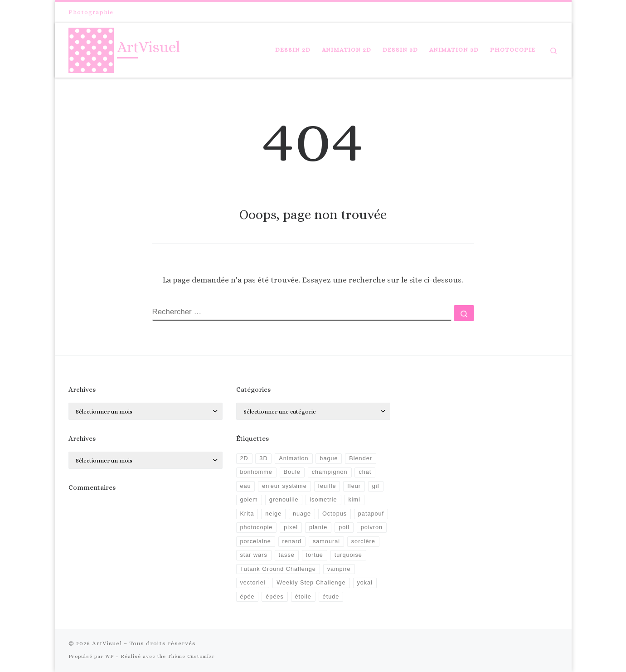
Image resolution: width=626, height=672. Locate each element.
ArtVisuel (107, 643)
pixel (291, 527)
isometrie (323, 500)
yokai (365, 583)
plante (318, 527)
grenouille (284, 500)
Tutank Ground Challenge (278, 569)
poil (344, 527)
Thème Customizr (191, 656)
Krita (247, 514)
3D (263, 458)
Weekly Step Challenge (311, 583)
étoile (303, 597)
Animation (294, 458)
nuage (302, 514)
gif (376, 486)
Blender (361, 458)
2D (244, 458)
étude (331, 597)
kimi (354, 500)
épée (247, 597)
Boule (292, 472)
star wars (253, 555)
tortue (315, 555)
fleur (354, 486)
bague (329, 458)
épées (274, 597)
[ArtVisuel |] (91, 48)
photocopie (256, 527)
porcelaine (255, 541)
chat (365, 472)
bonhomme (256, 472)
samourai (326, 541)
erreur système (284, 486)
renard (292, 541)
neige (273, 514)
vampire (339, 569)
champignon (330, 472)
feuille (327, 486)
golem (249, 500)
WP (109, 656)
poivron (372, 527)
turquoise (348, 555)
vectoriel (252, 583)
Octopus (335, 514)
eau (245, 486)
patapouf (371, 514)
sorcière (363, 541)
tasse (287, 555)
